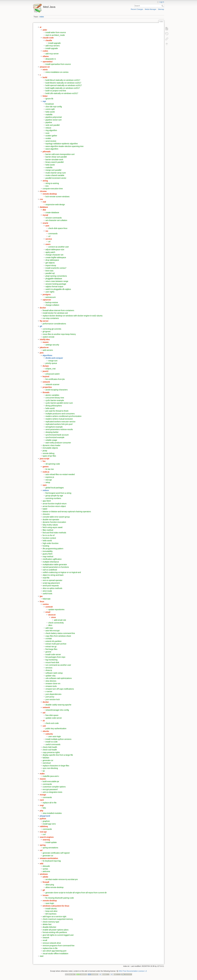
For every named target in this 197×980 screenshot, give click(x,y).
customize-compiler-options (54, 787)
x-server (49, 691)
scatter (48, 138)
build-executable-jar (51, 781)
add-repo (49, 628)
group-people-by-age (54, 496)
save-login (50, 903)
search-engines (47, 837)
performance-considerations (54, 324)
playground (45, 816)
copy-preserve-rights (51, 752)
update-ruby (51, 676)
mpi (44, 101)
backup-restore (52, 302)
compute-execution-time (53, 189)
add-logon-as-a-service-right (54, 917)
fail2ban (46, 758)
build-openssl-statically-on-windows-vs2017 (64, 85)
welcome (46, 871)
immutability (48, 551)
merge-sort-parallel (53, 170)
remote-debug (49, 453)
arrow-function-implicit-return (55, 504)
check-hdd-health (50, 747)
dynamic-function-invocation (54, 522)
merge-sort (53, 361)
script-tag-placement (51, 583)
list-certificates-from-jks (55, 379)
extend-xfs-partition (54, 641)
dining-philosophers (54, 406)
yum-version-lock (53, 699)
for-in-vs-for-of (49, 535)
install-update (51, 842)
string (45, 181)
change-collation (52, 305)
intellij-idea (45, 339)
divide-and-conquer (54, 358)
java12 (46, 371)
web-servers (48, 350)
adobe (45, 877)
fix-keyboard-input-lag (52, 861)
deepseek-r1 (51, 59)
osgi (42, 805)
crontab (49, 639)
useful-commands (53, 744)
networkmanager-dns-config (57, 710)
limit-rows (49, 271)
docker (43, 308)
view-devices (51, 681)
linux (42, 602)
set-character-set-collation (56, 220)
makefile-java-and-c (51, 776)
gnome (48, 652)
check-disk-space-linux (58, 228)
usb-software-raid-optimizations (59, 678)
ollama (46, 56)
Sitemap (161, 9)
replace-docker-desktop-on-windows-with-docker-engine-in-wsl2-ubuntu (73, 316)
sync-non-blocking (50, 768)
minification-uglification (52, 559)
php (42, 811)
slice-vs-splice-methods (52, 588)
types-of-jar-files (49, 456)
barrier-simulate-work (54, 160)
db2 (44, 210)
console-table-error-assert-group (56, 517)
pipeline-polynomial (54, 117)
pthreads (47, 152)
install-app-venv (49, 824)
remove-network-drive (52, 943)
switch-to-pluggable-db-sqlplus (58, 289)
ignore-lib (49, 99)
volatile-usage (51, 440)
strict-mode (47, 591)
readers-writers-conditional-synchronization (64, 416)
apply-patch (50, 252)
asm (47, 226)
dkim (50, 625)
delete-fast (47, 924)
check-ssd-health (50, 750)
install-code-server (53, 654)
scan (48, 133)
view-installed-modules (52, 813)
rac (47, 231)
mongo (43, 795)
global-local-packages (55, 488)
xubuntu (49, 734)
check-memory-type (51, 922)
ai (41, 27)
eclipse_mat (51, 369)
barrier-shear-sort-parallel (56, 157)
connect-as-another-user (59, 247)
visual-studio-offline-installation (55, 954)
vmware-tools (51, 686)
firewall (46, 882)
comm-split (50, 109)
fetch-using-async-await (53, 527)
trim (47, 186)
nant (42, 800)
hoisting (46, 546)
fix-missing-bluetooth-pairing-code (60, 898)
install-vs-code (52, 742)
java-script (45, 459)
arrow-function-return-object (54, 506)
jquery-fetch (48, 554)
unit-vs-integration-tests (53, 792)
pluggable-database (54, 279)
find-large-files (51, 649)
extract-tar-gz (51, 646)
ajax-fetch (47, 501)
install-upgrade (55, 43)
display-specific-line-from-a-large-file (58, 755)
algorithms (48, 355)
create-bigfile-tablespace (56, 257)
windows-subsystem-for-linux (56, 906)
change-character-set (54, 255)
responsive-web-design (55, 205)
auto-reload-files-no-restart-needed (60, 474)
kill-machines (51, 914)
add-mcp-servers (53, 46)
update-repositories (56, 609)
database (44, 207)
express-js (50, 477)
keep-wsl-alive (52, 911)
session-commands (54, 218)
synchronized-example (55, 437)
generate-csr (48, 760)
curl (44, 834)
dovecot (52, 615)
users (48, 244)
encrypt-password (50, 789)
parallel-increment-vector (56, 178)
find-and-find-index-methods (54, 533)
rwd (44, 202)
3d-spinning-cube (53, 464)
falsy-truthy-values (50, 525)
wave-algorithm (52, 149)
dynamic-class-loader (52, 445)
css (41, 199)
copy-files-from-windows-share (58, 636)
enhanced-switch (53, 374)
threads (46, 392)
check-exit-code (52, 723)
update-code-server (54, 718)
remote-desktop (50, 194)
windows (44, 874)
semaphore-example (54, 427)
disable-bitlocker (49, 927)
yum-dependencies (53, 694)
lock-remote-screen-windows (58, 197)
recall (45, 940)
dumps (46, 366)
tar (44, 771)
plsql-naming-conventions (56, 276)
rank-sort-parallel (53, 125)
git (41, 326)
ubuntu (46, 731)
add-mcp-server (52, 54)
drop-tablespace (52, 260)
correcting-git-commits (52, 329)
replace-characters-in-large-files (56, 766)
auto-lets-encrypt (53, 631)
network (46, 382)
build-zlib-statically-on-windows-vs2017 (62, 93)
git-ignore (47, 331)
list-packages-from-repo (55, 657)
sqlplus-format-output (54, 287)
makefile (49, 115)
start (42, 956)
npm (45, 485)
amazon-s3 (45, 67)
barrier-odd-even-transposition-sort (60, 154)
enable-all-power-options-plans (56, 930)
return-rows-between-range (57, 281)
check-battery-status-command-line (60, 633)
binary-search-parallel (55, 162)
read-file (46, 578)
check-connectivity (56, 623)
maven (46, 342)
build (45, 77)
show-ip (49, 670)
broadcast (50, 104)
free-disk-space (52, 715)
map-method (48, 557)
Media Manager (150, 9)
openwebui (48, 62)
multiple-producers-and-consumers (60, 414)
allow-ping (50, 885)
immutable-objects (50, 448)
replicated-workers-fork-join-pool (59, 424)
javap (45, 451)
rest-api (49, 480)
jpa (41, 596)
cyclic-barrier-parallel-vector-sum (59, 403)
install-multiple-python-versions (58, 739)
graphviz (46, 821)
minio (45, 70)
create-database (52, 212)
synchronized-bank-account (57, 435)
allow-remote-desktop (55, 887)
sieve (54, 617)
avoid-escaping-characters (57, 390)
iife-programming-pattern (53, 549)
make (42, 774)
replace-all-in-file (50, 803)
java (42, 353)
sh (44, 721)
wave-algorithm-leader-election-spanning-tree (65, 146)
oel (44, 713)
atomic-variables (52, 395)
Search (163, 6)
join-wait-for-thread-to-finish (57, 411)
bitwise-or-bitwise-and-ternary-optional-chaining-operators (67, 512)
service (49, 239)
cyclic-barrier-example (55, 400)
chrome (43, 191)
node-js (46, 472)
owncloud (47, 763)
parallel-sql (50, 273)
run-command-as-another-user (58, 665)
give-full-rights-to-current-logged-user (58, 935)
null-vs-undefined (50, 570)
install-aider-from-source (56, 32)
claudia (49, 40)
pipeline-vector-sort (54, 120)
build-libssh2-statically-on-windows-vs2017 (63, 83)
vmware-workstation (49, 858)
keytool (46, 376)
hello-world (50, 112)
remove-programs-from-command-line (59, 946)
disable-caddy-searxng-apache (58, 705)
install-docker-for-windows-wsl (55, 313)
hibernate (47, 599)
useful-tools (48, 594)
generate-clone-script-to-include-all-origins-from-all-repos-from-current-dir (76, 893)
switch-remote (49, 337)
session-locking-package (56, 284)
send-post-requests (51, 586)
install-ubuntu (51, 909)
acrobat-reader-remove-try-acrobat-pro (62, 879)
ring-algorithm (51, 130)
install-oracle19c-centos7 (56, 268)
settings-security (52, 345)
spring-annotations (50, 848)
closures (46, 514)
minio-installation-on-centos (57, 72)
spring (43, 845)
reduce (48, 128)
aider (45, 30)
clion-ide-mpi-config (54, 107)
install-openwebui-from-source (58, 64)
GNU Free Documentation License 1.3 (133, 971)
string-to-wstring (52, 183)
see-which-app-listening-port (55, 951)
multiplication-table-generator (55, 564)
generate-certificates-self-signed (56, 853)
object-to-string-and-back (53, 575)
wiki (42, 864)
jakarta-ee (44, 347)
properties (47, 387)
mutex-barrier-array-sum (56, 173)
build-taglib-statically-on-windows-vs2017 (63, 88)
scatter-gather (51, 136)
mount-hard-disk (52, 662)
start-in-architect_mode (55, 35)
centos (46, 604)
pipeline (49, 122)
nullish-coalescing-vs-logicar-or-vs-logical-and (62, 572)
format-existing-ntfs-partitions (55, 932)
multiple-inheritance (51, 562)
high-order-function (51, 543)
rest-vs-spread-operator (53, 580)
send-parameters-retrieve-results (59, 429)
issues (46, 895)
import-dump (51, 265)
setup (48, 482)
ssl (41, 850)
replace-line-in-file (50, 948)
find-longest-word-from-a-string (58, 493)
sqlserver (47, 300)
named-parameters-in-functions (56, 567)
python (43, 819)
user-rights (50, 292)
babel (45, 509)
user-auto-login (55, 736)
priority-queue (51, 363)
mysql (45, 215)
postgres (47, 294)
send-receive (51, 141)
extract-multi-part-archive (56, 644)
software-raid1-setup (54, 673)
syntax (45, 869)
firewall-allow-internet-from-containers (58, 310)
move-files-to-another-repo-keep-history (59, 334)
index (42, 17)
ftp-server (44, 321)
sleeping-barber (52, 432)
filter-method (48, 530)
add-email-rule (60, 620)
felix (44, 808)
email (48, 612)
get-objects (50, 263)
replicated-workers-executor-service (60, 422)
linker (45, 96)
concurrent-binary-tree (55, 398)
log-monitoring (52, 660)
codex (45, 51)
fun (44, 461)
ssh (44, 726)
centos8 (49, 607)
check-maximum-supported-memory (58, 919)
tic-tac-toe (50, 469)
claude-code (48, 38)
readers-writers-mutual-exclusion (59, 419)
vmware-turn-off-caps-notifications (60, 689)
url (49, 236)
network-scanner (53, 384)
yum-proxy (50, 697)
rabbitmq (44, 826)
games (46, 467)
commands (53, 234)
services (49, 668)
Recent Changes (137, 9)
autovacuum (51, 297)
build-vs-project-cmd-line (56, 91)
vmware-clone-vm (53, 684)
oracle (45, 223)
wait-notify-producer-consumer (58, 443)
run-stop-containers (51, 318)
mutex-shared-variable (55, 175)
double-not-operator (51, 520)
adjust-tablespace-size (55, 249)
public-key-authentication (56, 728)
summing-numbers (53, 498)
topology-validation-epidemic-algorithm (62, 144)
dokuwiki (46, 866)
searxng (46, 840)
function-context (49, 538)
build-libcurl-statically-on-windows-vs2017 (63, 80)
